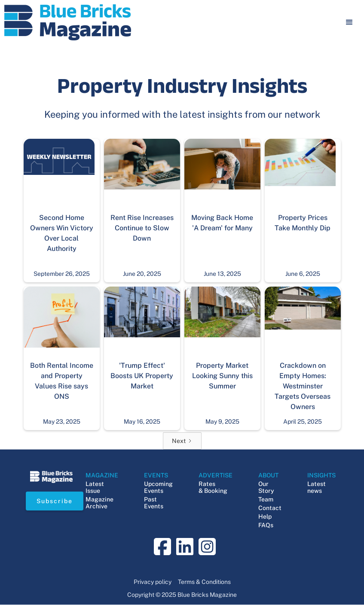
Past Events (154, 503)
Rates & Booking (213, 487)
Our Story (266, 487)
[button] (349, 22)
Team (266, 499)
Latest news (317, 487)
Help (265, 516)
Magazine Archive (99, 503)
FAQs (266, 525)
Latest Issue (95, 487)
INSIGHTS (321, 475)
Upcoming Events (158, 487)
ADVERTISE (216, 475)
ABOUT (268, 475)
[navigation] (68, 22)
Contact (270, 508)
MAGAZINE (102, 475)
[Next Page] (182, 441)
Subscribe (55, 501)
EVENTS (156, 475)
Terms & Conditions (204, 582)
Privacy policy (153, 582)
